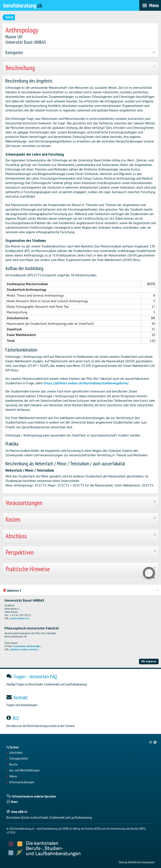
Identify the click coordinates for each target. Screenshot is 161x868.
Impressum (149, 862)
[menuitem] (153, 742)
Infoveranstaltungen (22, 782)
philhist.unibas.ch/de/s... (25, 649)
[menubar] (150, 5)
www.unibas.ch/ (20, 618)
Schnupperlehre (19, 759)
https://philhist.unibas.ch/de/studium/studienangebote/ (86, 383)
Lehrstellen (16, 753)
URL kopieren (149, 661)
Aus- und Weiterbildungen (24, 770)
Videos (13, 776)
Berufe (13, 765)
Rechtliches (135, 862)
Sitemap (123, 862)
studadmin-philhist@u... (28, 646)
